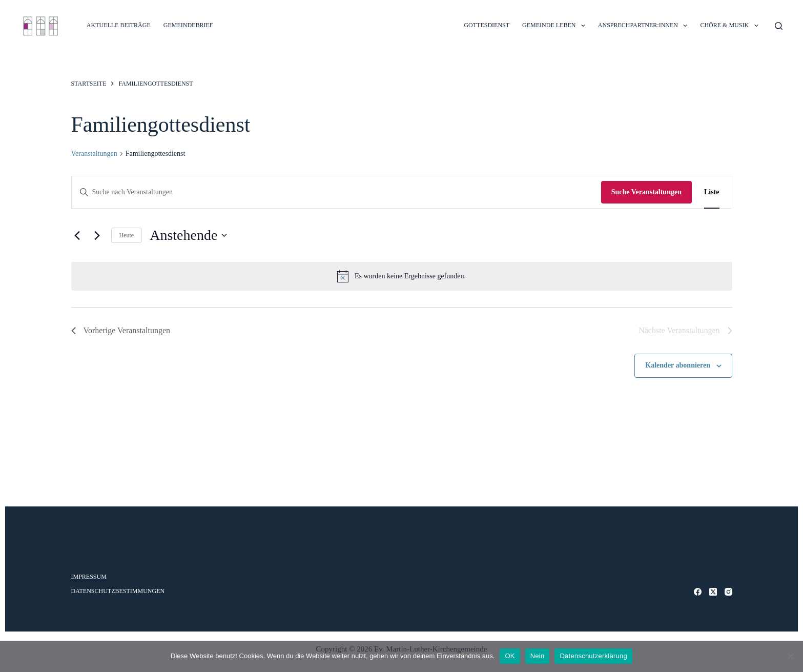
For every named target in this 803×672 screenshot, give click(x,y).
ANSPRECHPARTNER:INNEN (645, 26)
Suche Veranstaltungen (646, 192)
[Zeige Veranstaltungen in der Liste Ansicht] (712, 192)
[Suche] (779, 26)
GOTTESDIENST (487, 25)
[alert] (402, 276)
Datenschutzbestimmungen (118, 591)
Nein (538, 656)
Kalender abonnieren (678, 365)
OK (510, 656)
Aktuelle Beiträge (119, 25)
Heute (127, 235)
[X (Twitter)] (713, 592)
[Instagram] (728, 592)
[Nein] (790, 656)
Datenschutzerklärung (593, 656)
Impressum (89, 577)
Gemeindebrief (188, 25)
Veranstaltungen (94, 154)
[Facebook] (698, 592)
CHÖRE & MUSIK (731, 26)
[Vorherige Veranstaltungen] (77, 235)
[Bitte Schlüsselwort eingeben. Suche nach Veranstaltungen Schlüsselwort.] (336, 192)
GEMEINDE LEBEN (556, 26)
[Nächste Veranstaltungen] (97, 235)
